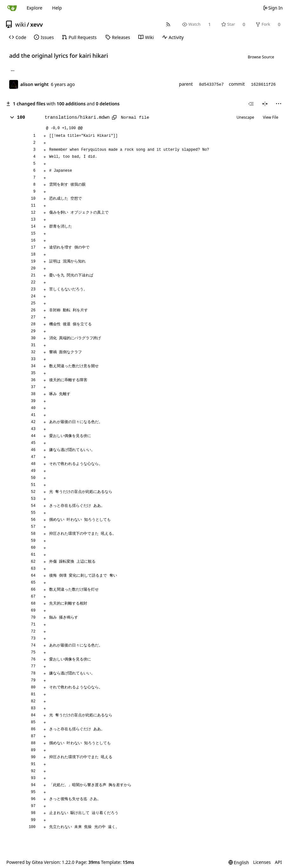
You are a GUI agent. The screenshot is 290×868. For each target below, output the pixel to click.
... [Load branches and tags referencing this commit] (13, 70)
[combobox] (251, 104)
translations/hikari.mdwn (77, 117)
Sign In (273, 8)
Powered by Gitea (25, 862)
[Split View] (265, 104)
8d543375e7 (211, 85)
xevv (36, 24)
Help (57, 8)
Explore (34, 8)
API (278, 862)
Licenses (262, 862)
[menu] (279, 104)
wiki (20, 24)
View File (270, 117)
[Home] (12, 8)
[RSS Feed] (168, 24)
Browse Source (261, 57)
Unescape (245, 117)
